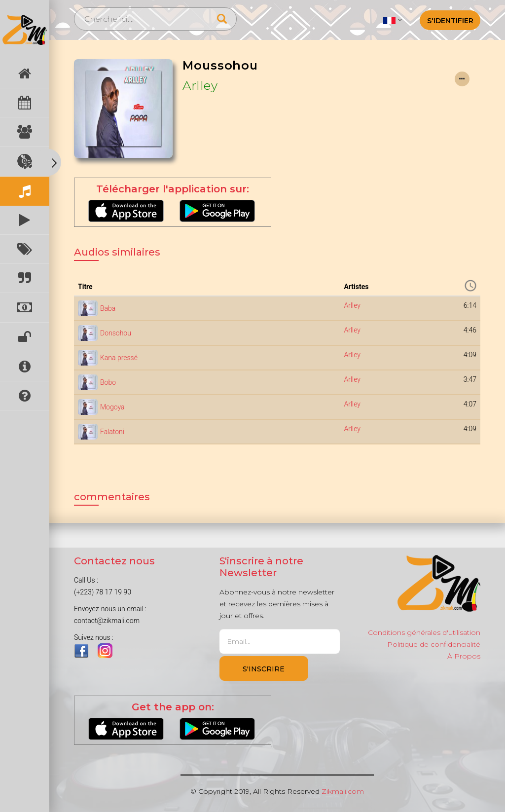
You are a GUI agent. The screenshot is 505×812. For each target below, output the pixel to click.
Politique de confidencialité (434, 644)
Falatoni (112, 432)
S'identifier (450, 21)
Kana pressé (119, 358)
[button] (392, 20)
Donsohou (116, 333)
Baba (108, 308)
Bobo (108, 382)
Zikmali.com (343, 791)
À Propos (464, 656)
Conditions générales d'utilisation (424, 632)
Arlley (200, 85)
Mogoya (112, 407)
